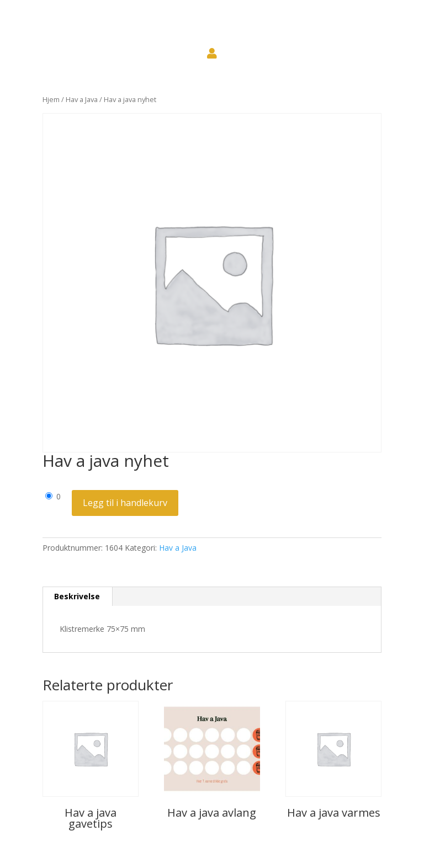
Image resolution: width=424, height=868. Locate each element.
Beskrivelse (77, 596)
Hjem (51, 99)
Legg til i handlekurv (125, 503)
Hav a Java (82, 99)
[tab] (77, 597)
